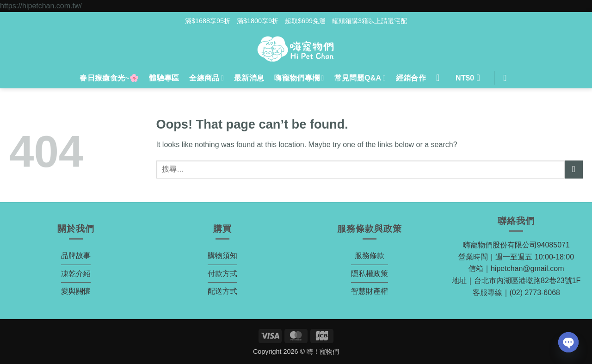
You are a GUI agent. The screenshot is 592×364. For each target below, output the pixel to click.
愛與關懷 (76, 291)
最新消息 (249, 78)
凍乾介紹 (76, 274)
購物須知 (222, 256)
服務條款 (370, 256)
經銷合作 (411, 78)
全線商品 (207, 78)
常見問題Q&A (360, 78)
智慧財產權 (370, 291)
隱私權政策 (370, 274)
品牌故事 (76, 256)
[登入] (441, 78)
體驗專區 (164, 78)
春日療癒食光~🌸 (109, 78)
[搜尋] (508, 78)
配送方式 (222, 291)
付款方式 (222, 274)
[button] (471, 78)
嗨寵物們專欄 (299, 78)
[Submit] (574, 170)
